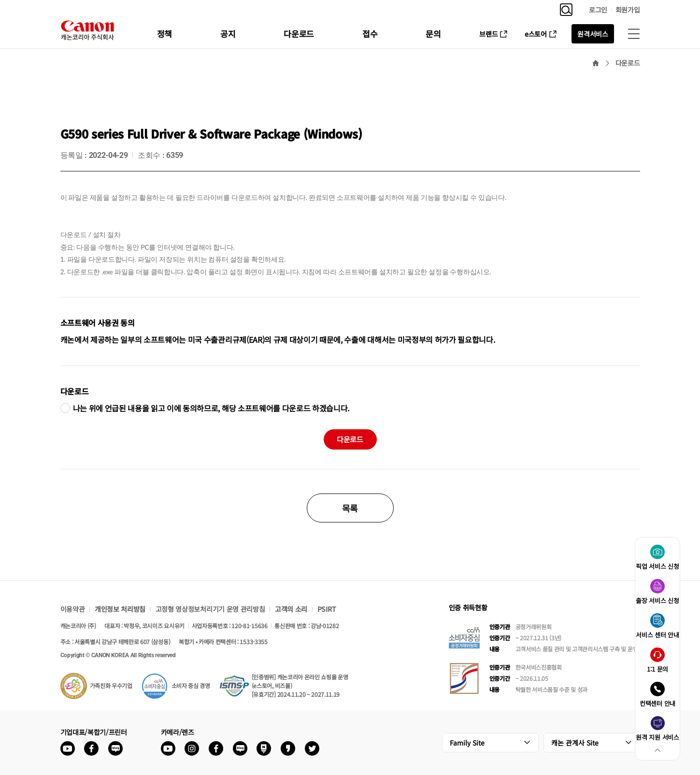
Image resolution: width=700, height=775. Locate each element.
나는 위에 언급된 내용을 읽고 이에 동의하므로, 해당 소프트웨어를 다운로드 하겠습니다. (211, 408)
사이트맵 (634, 34)
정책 (164, 34)
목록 (350, 508)
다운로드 (299, 34)
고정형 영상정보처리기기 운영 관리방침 (210, 609)
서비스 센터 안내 (657, 635)
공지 (228, 34)
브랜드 (488, 34)
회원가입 (628, 10)
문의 (433, 34)
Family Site (467, 743)
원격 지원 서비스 (657, 737)
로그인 (598, 10)
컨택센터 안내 (657, 703)
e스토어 (536, 34)
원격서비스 (593, 34)
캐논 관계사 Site (575, 743)
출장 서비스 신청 (657, 600)
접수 (370, 34)
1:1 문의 (657, 669)
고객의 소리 (291, 609)
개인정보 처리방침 (120, 609)
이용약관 (73, 609)
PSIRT (327, 609)
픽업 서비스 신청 (657, 566)
